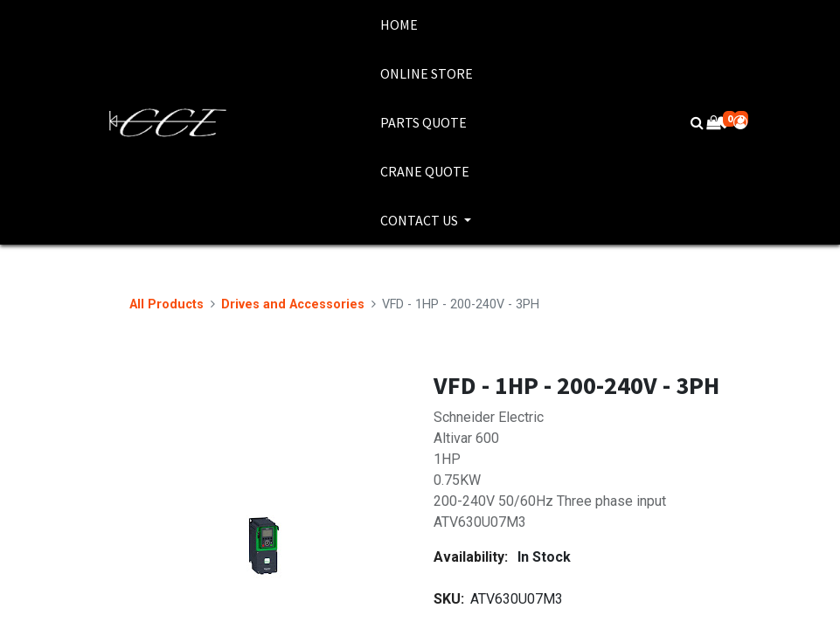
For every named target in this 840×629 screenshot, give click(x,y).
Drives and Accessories (293, 304)
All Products (167, 304)
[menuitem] (427, 24)
